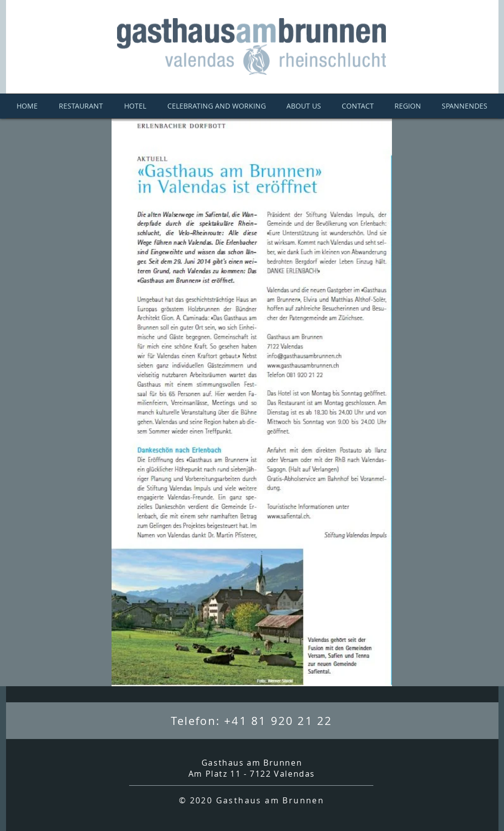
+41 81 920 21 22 (278, 721)
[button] (465, 106)
